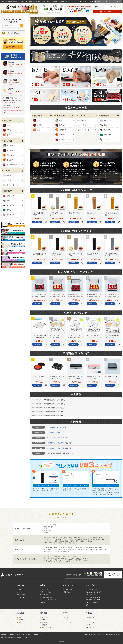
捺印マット (10, 210)
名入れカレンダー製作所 (93, 592)
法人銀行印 (10, 155)
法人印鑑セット (12, 165)
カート (108, 11)
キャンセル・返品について (48, 600)
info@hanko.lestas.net (70, 562)
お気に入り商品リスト (14, 33)
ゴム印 (10, 89)
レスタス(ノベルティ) (92, 589)
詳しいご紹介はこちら (100, 177)
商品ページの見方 (46, 592)
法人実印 (10, 146)
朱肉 (8, 201)
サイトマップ (117, 2)
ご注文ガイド (100, 2)
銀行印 (9, 130)
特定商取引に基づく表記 (115, 634)
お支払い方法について (47, 597)
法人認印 (10, 160)
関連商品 (8, 191)
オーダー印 (10, 185)
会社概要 (106, 634)
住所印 (9, 176)
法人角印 (10, 150)
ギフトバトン (90, 605)
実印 (8, 125)
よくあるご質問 (61, 518)
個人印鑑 (11, 62)
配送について (44, 595)
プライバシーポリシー (96, 634)
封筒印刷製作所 (91, 595)
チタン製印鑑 (13, 80)
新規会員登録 (21, 595)
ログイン (109, 2)
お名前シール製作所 (92, 602)
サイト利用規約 (86, 634)
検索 (22, 26)
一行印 (9, 180)
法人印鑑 (11, 71)
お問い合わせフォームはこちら (113, 575)
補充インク (10, 215)
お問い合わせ (67, 592)
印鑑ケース (10, 196)
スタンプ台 (10, 205)
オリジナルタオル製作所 (93, 597)
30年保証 (43, 602)
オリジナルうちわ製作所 (93, 600)
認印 (8, 135)
